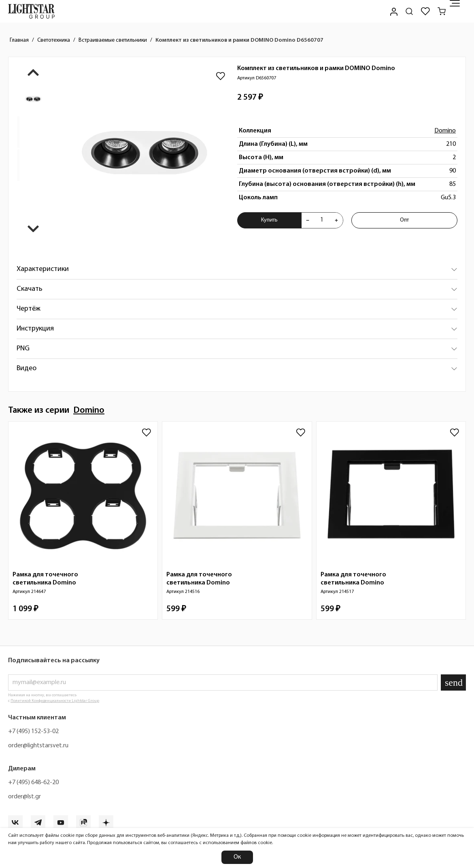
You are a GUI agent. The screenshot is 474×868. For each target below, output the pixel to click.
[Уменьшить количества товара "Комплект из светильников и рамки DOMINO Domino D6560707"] (308, 220)
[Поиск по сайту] (409, 11)
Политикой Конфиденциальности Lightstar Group (55, 701)
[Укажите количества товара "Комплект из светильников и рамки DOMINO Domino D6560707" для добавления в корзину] (322, 220)
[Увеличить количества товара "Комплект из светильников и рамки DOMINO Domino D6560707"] (336, 220)
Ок (237, 857)
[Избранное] (425, 11)
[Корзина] (442, 11)
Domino (445, 131)
